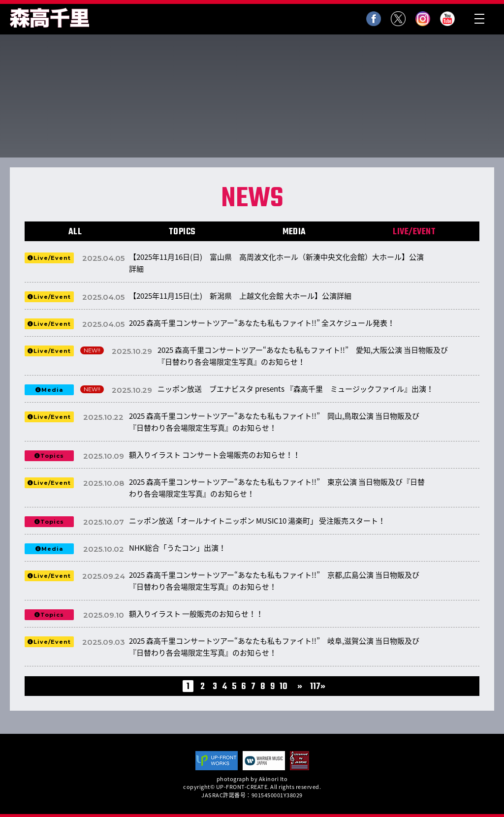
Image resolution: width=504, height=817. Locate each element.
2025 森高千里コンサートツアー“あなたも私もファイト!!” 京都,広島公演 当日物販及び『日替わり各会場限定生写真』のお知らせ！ (274, 581)
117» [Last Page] (318, 687)
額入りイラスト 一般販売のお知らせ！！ (196, 614)
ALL (75, 232)
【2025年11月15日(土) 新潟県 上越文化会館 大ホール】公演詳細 (240, 296)
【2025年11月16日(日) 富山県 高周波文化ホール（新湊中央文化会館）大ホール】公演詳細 (276, 263)
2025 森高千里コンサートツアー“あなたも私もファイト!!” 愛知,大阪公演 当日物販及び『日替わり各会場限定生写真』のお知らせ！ (303, 356)
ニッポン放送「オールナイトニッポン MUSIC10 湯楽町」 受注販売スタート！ (257, 521)
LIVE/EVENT (414, 232)
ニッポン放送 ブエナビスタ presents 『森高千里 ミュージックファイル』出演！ (296, 389)
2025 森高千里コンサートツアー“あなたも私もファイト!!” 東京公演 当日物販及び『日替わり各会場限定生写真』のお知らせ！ (277, 488)
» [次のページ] (300, 687)
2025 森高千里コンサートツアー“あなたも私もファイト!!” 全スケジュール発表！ (262, 323)
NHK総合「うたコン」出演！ (177, 548)
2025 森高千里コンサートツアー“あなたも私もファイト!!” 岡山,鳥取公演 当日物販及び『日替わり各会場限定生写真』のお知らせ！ (274, 422)
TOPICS (182, 232)
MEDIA (294, 232)
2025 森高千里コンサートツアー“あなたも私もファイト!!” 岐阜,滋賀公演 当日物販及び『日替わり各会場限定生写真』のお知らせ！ (274, 647)
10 (283, 687)
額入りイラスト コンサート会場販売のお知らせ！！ (215, 455)
